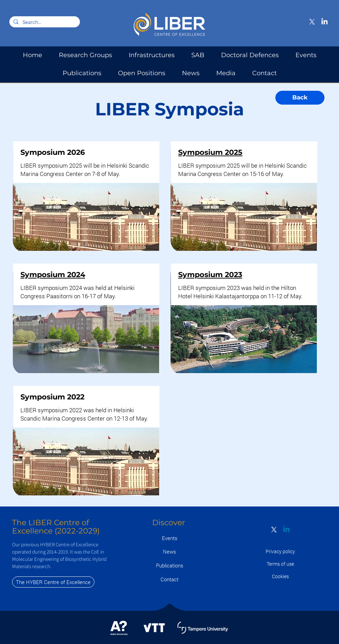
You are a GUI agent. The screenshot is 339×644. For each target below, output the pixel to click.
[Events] (169, 538)
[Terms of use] (280, 564)
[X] (312, 22)
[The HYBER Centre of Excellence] (53, 582)
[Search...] (44, 23)
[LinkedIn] (324, 22)
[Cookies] (280, 576)
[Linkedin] (286, 530)
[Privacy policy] (280, 551)
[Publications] (170, 566)
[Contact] (169, 579)
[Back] (300, 98)
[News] (169, 552)
